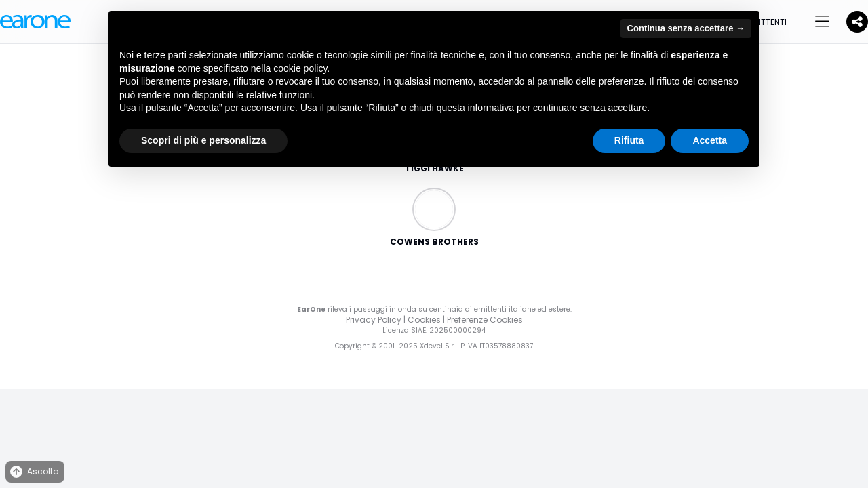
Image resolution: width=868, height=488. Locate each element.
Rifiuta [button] (629, 140)
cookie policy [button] (300, 68)
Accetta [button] (710, 140)
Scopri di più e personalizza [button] (203, 140)
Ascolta (34, 472)
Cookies (424, 320)
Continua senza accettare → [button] (686, 28)
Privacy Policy (374, 320)
